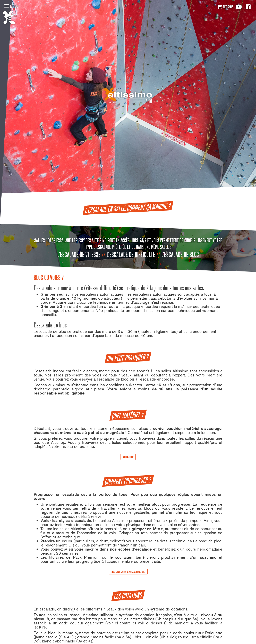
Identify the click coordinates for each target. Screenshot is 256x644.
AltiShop (128, 457)
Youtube (239, 7)
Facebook (248, 7)
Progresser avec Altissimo (128, 572)
